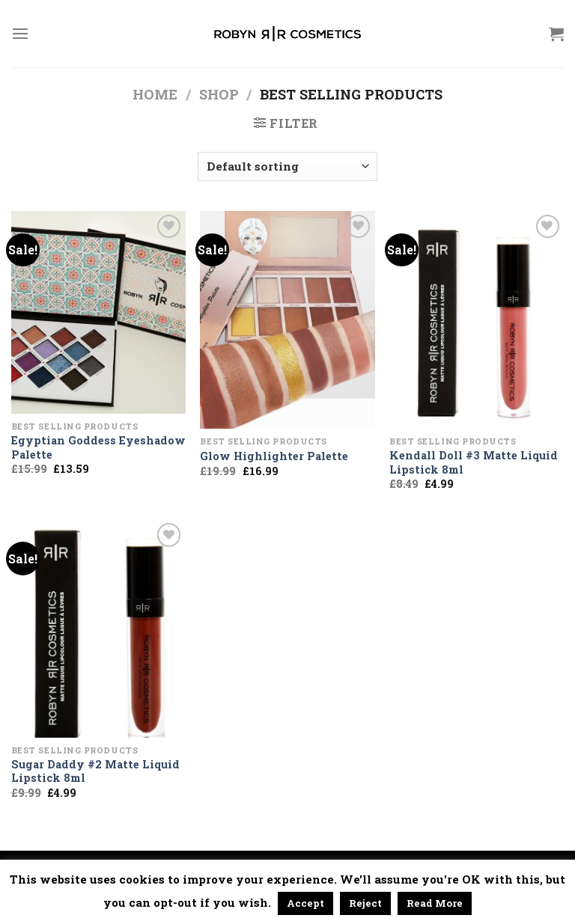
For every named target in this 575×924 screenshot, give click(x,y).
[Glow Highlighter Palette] (287, 320)
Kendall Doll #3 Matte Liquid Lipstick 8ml (474, 463)
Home (155, 94)
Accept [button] (305, 903)
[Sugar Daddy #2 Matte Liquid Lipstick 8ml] (98, 628)
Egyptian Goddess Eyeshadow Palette (98, 448)
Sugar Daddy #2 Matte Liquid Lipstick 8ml (95, 772)
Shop (219, 94)
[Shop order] (287, 166)
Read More (435, 903)
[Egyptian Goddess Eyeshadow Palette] (98, 312)
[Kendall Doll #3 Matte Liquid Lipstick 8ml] (477, 320)
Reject (365, 903)
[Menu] (20, 33)
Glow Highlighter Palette (274, 456)
